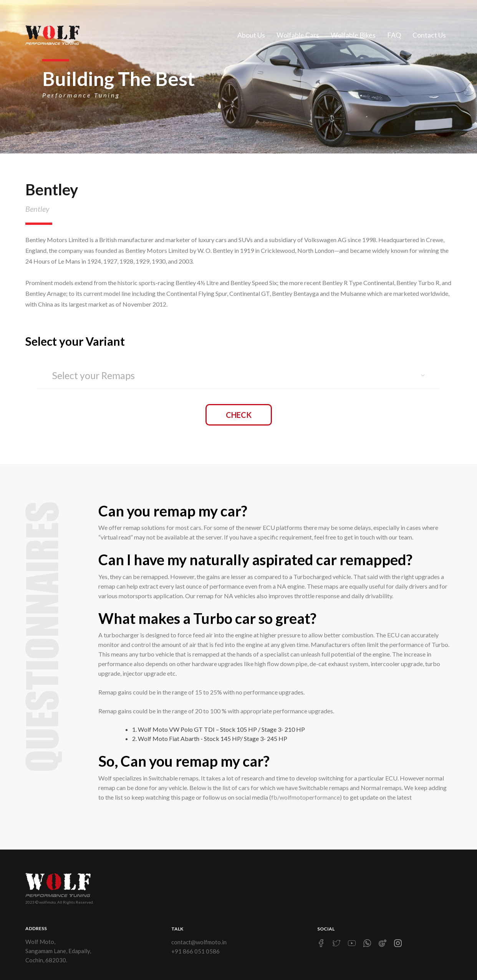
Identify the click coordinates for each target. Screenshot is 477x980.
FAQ (394, 35)
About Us (251, 35)
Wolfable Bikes (353, 35)
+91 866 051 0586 (195, 951)
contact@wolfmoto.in (199, 942)
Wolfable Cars (298, 35)
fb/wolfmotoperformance (306, 797)
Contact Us (429, 35)
